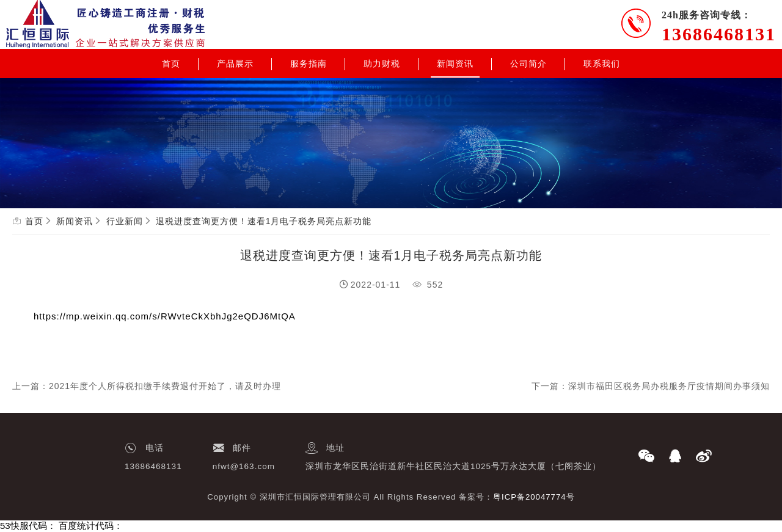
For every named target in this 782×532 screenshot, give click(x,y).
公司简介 (528, 64)
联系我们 (602, 64)
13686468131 (719, 34)
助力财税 (382, 64)
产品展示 (235, 64)
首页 (171, 64)
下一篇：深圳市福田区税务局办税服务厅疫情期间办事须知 (651, 386)
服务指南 (309, 64)
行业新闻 (125, 221)
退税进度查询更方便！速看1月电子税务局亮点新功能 (264, 221)
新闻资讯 (455, 64)
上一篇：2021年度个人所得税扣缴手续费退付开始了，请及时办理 (147, 386)
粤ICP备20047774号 (534, 497)
